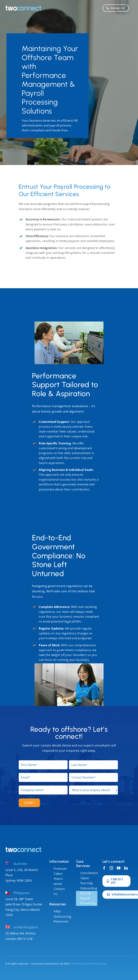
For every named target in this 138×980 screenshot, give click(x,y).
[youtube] (119, 868)
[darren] (23, 849)
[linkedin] (126, 868)
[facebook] (104, 868)
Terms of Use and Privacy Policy (89, 964)
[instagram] (111, 868)
